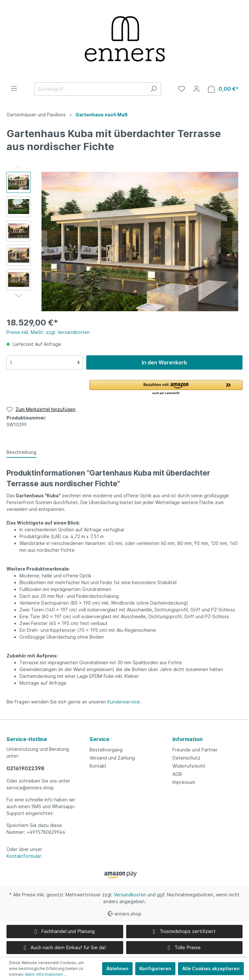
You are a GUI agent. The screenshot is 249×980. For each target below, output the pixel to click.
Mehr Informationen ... (46, 974)
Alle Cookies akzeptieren (211, 968)
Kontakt (98, 766)
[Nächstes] (237, 241)
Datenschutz (186, 758)
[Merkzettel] (182, 89)
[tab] (21, 452)
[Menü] (14, 89)
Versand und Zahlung (112, 758)
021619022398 (25, 768)
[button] (166, 388)
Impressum (184, 782)
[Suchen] (154, 89)
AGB (177, 774)
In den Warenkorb (164, 362)
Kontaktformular (24, 856)
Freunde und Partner (195, 750)
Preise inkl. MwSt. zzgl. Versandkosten (48, 332)
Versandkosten (130, 895)
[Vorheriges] (42, 241)
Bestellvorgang (106, 750)
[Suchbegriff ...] (90, 89)
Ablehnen (117, 968)
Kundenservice (124, 702)
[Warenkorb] (223, 89)
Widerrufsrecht (189, 766)
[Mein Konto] (196, 89)
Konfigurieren (155, 968)
